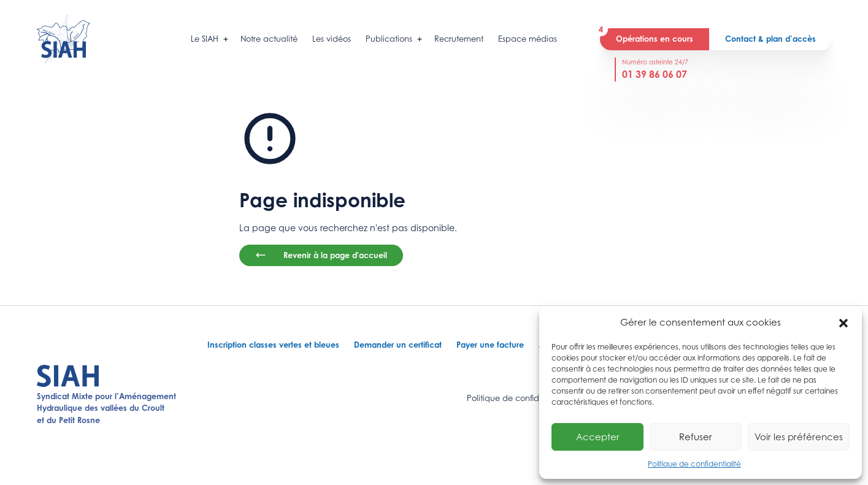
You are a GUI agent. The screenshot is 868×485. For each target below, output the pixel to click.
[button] (843, 322)
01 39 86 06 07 (655, 74)
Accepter (598, 437)
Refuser (696, 437)
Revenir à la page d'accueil (321, 255)
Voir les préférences (799, 437)
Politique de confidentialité (694, 464)
